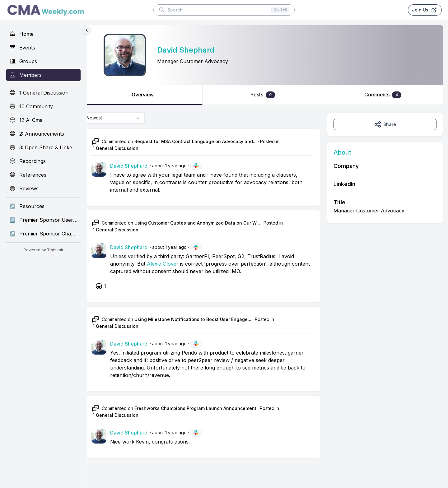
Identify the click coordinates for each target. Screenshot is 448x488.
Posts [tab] (268, 95)
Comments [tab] (385, 95)
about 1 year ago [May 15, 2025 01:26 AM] (179, 166)
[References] (43, 175)
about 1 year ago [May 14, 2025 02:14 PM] (179, 247)
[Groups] (43, 61)
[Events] (43, 48)
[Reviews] (43, 188)
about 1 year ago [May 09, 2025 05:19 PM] (179, 432)
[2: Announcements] (43, 134)
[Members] (43, 75)
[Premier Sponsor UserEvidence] (43, 220)
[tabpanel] (268, 291)
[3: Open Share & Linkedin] (43, 147)
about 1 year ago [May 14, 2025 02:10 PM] (179, 344)
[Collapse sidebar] (87, 30)
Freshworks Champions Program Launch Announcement (205, 408)
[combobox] (123, 118)
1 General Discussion (125, 148)
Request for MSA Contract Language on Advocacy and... (205, 141)
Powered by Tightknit (43, 250)
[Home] (43, 34)
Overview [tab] (151, 95)
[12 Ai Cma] (43, 120)
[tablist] (268, 95)
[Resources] (43, 206)
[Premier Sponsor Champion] (43, 234)
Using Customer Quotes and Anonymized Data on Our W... (207, 223)
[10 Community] (43, 106)
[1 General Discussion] (43, 93)
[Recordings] (43, 161)
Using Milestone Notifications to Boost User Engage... (203, 319)
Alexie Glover (172, 264)
